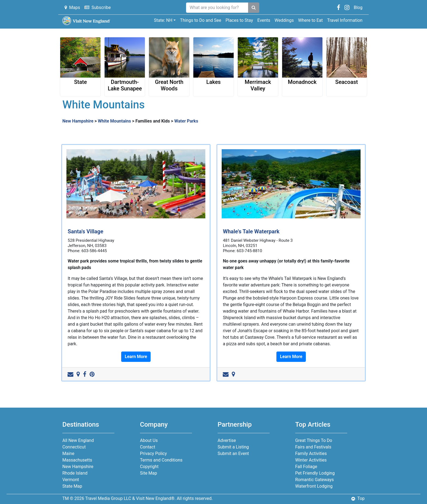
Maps (72, 7)
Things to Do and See (201, 20)
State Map (72, 486)
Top (358, 498)
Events (264, 20)
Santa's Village (85, 231)
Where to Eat (310, 20)
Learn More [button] (136, 357)
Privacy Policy (153, 453)
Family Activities (311, 453)
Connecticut (74, 447)
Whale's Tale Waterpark (251, 231)
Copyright (149, 467)
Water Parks (186, 121)
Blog (358, 7)
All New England (78, 440)
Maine (68, 453)
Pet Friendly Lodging (315, 473)
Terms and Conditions (161, 460)
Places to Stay (239, 20)
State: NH (163, 20)
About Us (149, 440)
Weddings (284, 20)
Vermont (71, 480)
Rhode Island (75, 473)
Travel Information (345, 20)
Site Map (149, 473)
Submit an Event (233, 453)
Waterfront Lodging (314, 486)
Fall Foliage (306, 467)
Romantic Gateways (315, 480)
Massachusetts (77, 460)
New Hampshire (78, 121)
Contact (148, 447)
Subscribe (98, 7)
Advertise (227, 440)
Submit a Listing (233, 447)
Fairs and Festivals (313, 447)
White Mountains (114, 121)
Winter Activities (311, 460)
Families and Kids (153, 121)
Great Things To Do (314, 440)
